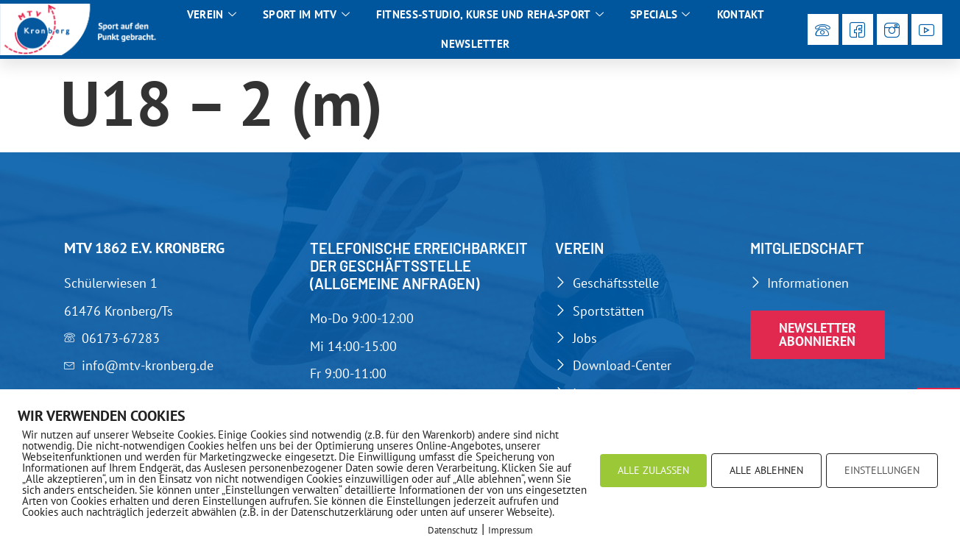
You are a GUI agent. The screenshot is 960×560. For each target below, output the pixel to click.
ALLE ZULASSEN (653, 470)
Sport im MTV (306, 15)
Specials (660, 15)
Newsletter (475, 44)
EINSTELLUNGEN (882, 470)
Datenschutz (453, 530)
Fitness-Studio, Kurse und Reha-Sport (490, 15)
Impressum (511, 530)
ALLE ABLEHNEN (766, 470)
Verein (212, 15)
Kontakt (741, 14)
